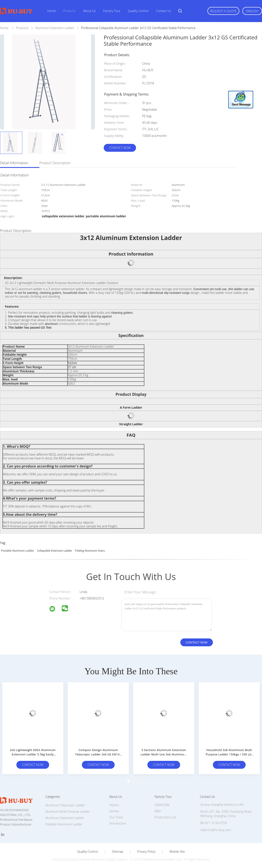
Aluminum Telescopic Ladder (65, 805)
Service (114, 811)
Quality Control (138, 11)
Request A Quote (223, 11)
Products (69, 11)
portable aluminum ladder (18, 551)
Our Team (116, 817)
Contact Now (120, 148)
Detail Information (14, 163)
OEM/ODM (162, 805)
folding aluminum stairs (90, 551)
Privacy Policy (146, 852)
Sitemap (118, 852)
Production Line (165, 817)
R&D (158, 811)
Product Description (55, 163)
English (252, 11)
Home (52, 11)
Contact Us (163, 11)
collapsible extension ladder (54, 551)
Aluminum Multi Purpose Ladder (68, 811)
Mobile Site (177, 852)
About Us (89, 11)
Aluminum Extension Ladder (65, 818)
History (114, 805)
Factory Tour (112, 11)
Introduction (118, 823)
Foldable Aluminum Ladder (64, 824)
